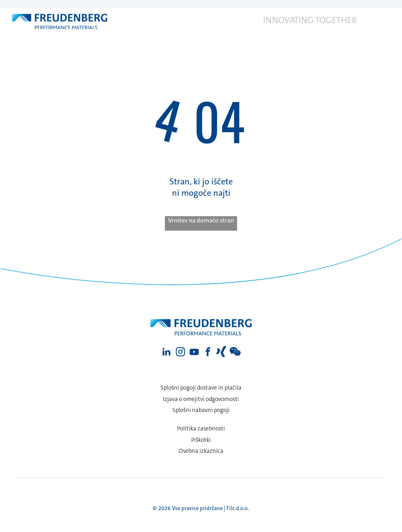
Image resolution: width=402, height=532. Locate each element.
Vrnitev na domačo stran (201, 220)
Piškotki (201, 440)
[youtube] (194, 353)
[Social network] (222, 353)
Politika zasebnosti (201, 428)
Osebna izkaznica (201, 451)
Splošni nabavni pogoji (201, 410)
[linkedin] (167, 353)
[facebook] (208, 353)
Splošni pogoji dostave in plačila (201, 388)
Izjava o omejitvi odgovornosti (201, 399)
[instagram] (180, 353)
